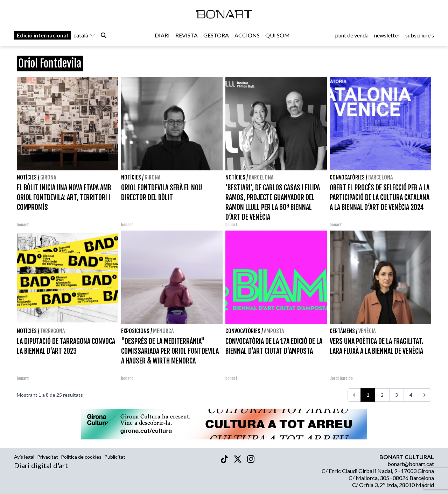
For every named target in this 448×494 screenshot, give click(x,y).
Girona (48, 177)
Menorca (163, 331)
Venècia (367, 331)
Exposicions (135, 331)
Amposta (274, 331)
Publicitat (115, 457)
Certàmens (342, 331)
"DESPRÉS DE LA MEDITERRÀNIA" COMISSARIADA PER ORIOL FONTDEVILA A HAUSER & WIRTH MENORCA (170, 351)
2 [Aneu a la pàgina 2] (382, 395)
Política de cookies (81, 457)
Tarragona (52, 331)
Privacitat (48, 457)
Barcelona (261, 177)
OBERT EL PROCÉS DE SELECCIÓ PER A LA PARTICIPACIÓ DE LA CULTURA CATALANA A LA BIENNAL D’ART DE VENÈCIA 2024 (380, 197)
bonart (23, 225)
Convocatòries (347, 177)
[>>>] (425, 395)
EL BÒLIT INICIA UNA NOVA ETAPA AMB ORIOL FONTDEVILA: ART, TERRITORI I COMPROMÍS (64, 197)
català (84, 36)
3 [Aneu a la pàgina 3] (397, 395)
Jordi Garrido (341, 378)
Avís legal (24, 457)
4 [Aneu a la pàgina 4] (411, 395)
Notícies (27, 177)
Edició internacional (42, 36)
